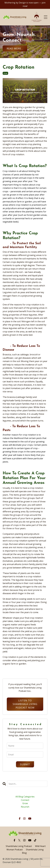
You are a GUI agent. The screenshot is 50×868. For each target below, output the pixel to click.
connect (25, 800)
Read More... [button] (15, 48)
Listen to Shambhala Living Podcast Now (25, 704)
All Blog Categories (25, 797)
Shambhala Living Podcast (19, 846)
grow (5, 73)
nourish (25, 807)
